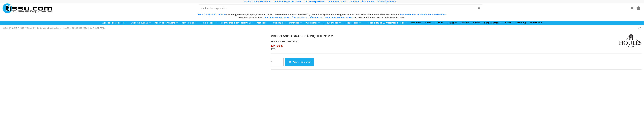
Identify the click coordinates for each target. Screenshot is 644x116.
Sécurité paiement (387, 2)
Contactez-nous (262, 2)
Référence (276, 41)
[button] (115, 23)
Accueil (247, 2)
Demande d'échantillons (362, 2)
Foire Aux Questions (315, 2)
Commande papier (337, 2)
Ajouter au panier (300, 62)
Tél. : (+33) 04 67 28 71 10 (212, 15)
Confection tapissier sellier (288, 2)
